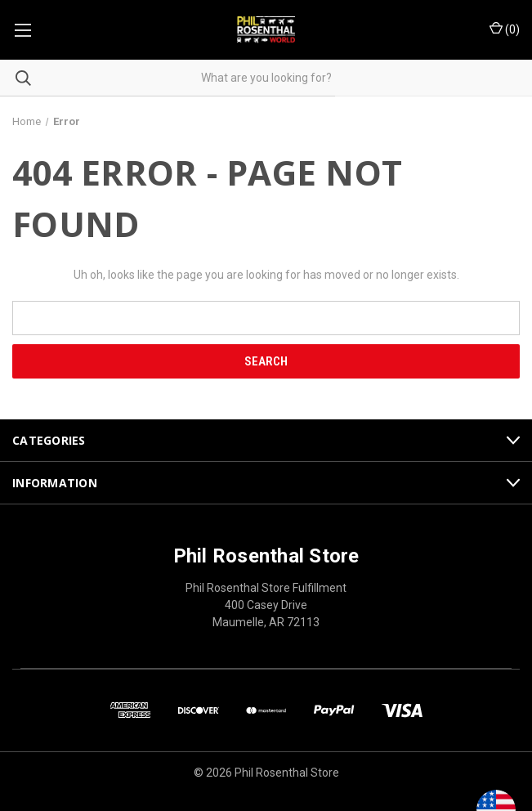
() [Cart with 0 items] (505, 29)
